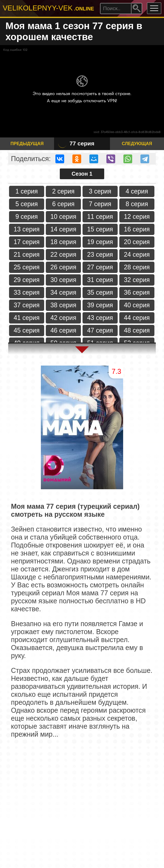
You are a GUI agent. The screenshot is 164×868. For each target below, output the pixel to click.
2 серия (63, 191)
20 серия (137, 242)
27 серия (100, 267)
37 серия (27, 305)
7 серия (100, 204)
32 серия (137, 280)
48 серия (137, 330)
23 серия (100, 255)
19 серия (100, 242)
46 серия (63, 330)
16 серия (137, 229)
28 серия (137, 267)
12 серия (137, 217)
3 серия (100, 191)
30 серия (63, 280)
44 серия (137, 318)
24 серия (137, 255)
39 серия (100, 305)
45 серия (27, 330)
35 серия (100, 292)
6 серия (63, 204)
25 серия (27, 267)
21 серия (27, 255)
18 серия (63, 242)
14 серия (63, 229)
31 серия (100, 280)
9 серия (27, 217)
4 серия (137, 191)
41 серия (27, 318)
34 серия (63, 292)
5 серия (27, 204)
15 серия (100, 229)
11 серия (100, 217)
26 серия (63, 267)
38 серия (63, 305)
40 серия (137, 305)
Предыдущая (27, 144)
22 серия (63, 255)
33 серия (27, 292)
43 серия (100, 318)
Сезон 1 (82, 174)
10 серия (63, 217)
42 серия (63, 318)
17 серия (27, 242)
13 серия (27, 229)
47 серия (100, 330)
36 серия (137, 292)
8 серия (137, 204)
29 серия (27, 280)
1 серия (27, 191)
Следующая (137, 144)
